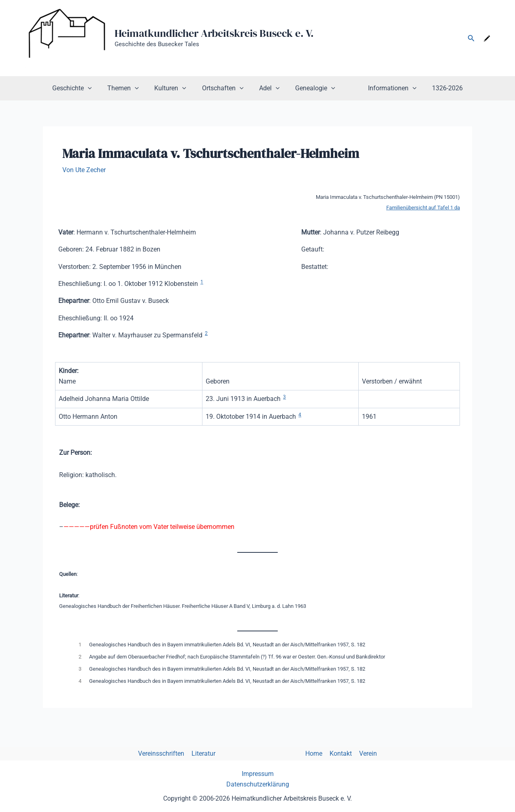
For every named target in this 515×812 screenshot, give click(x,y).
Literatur (205, 753)
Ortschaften (225, 88)
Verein (366, 753)
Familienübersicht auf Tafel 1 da (423, 208)
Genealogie (312, 88)
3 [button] (284, 397)
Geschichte (83, 88)
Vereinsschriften (164, 753)
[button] (471, 38)
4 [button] (300, 415)
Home (313, 753)
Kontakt (339, 753)
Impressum (258, 774)
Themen (131, 88)
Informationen (384, 88)
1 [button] (202, 282)
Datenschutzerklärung (258, 784)
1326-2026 (437, 88)
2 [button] (206, 333)
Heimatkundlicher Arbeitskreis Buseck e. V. (214, 33)
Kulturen (176, 88)
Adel (269, 88)
